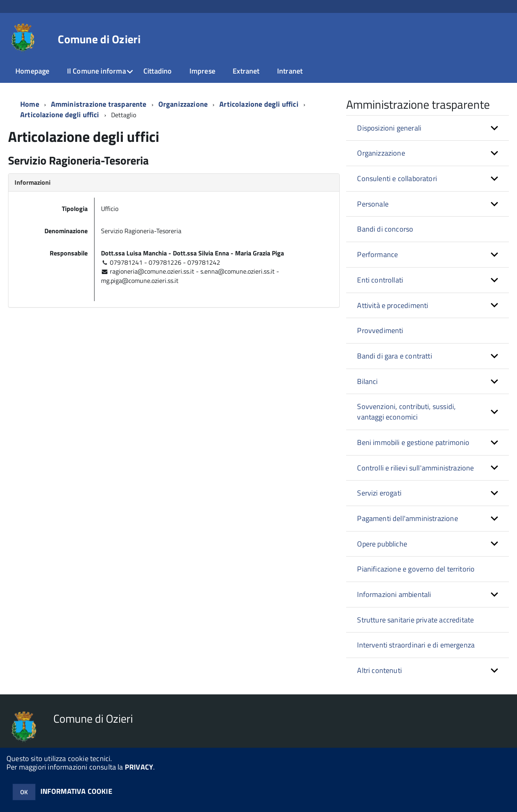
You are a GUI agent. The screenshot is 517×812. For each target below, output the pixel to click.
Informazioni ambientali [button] (394, 594)
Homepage (32, 71)
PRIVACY (139, 767)
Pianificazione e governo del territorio (416, 569)
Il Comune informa (97, 71)
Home (30, 104)
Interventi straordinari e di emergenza (416, 645)
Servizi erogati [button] (379, 493)
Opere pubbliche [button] (382, 544)
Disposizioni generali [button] (389, 128)
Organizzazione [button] (381, 153)
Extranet (246, 71)
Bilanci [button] (367, 381)
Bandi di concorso (385, 229)
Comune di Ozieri (99, 39)
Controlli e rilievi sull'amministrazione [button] (415, 468)
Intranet (290, 71)
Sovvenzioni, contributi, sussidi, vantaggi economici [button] (406, 412)
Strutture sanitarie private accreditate (415, 620)
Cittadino (158, 71)
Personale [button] (373, 204)
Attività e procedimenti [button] (393, 305)
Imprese (202, 71)
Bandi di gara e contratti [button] (395, 356)
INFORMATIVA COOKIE (76, 791)
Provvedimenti (380, 330)
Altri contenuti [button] (379, 670)
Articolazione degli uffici (60, 115)
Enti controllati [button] (380, 280)
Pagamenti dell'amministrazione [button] (407, 518)
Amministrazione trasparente (99, 104)
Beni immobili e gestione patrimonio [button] (413, 442)
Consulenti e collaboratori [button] (397, 178)
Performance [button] (377, 254)
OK (24, 792)
